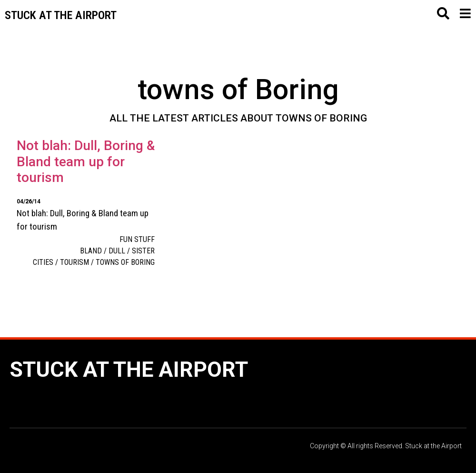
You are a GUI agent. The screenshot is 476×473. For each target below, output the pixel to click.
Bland (91, 251)
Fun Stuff (137, 239)
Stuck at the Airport (129, 369)
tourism (74, 262)
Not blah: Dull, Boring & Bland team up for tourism (86, 161)
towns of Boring (125, 262)
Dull (117, 251)
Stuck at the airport (61, 15)
